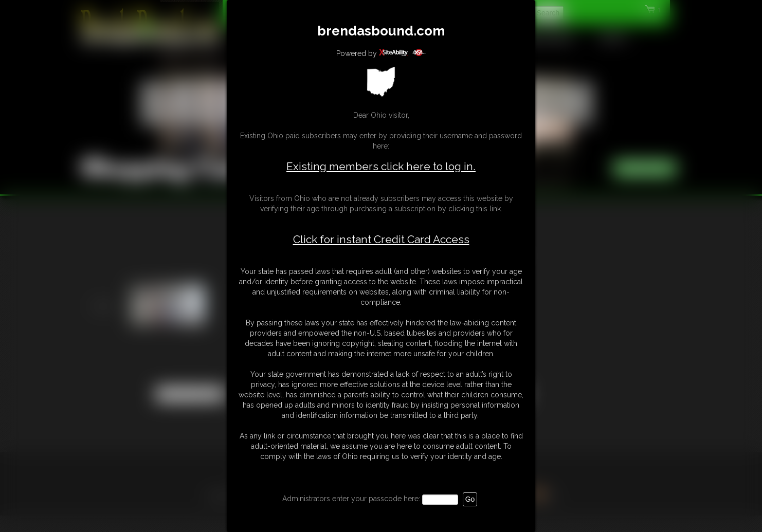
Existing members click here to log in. (381, 166)
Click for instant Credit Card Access (381, 240)
